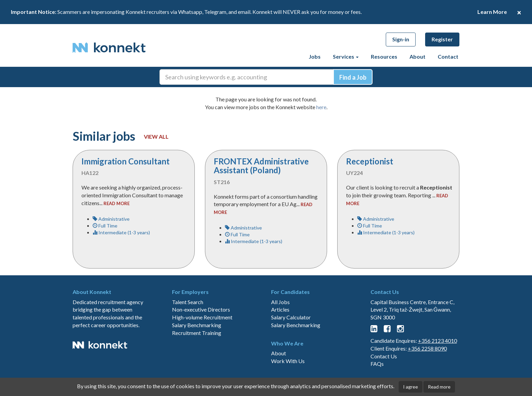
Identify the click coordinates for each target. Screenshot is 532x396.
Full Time (105, 226)
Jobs (315, 56)
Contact (448, 56)
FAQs (377, 364)
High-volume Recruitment (202, 317)
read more (117, 203)
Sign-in (401, 39)
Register (442, 39)
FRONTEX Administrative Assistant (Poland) (261, 166)
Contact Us (384, 356)
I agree (411, 387)
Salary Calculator (291, 317)
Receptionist (370, 161)
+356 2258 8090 (427, 348)
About (417, 56)
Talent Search (188, 302)
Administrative (111, 219)
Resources (384, 56)
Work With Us (288, 361)
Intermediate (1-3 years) (121, 232)
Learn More (492, 12)
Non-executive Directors (201, 309)
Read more (439, 387)
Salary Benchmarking (197, 325)
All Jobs (280, 302)
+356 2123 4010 (438, 341)
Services (346, 56)
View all (156, 136)
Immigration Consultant (126, 161)
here (321, 107)
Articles (280, 309)
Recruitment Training (197, 333)
